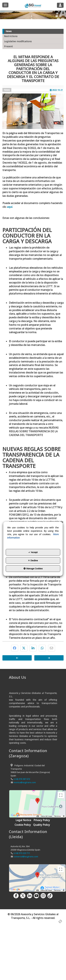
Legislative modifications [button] (18, 41)
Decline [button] (33, 560)
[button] (33, 5)
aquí (10, 207)
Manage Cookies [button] (33, 568)
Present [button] (8, 46)
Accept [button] (33, 552)
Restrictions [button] (11, 36)
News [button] (9, 31)
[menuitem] (23, 820)
